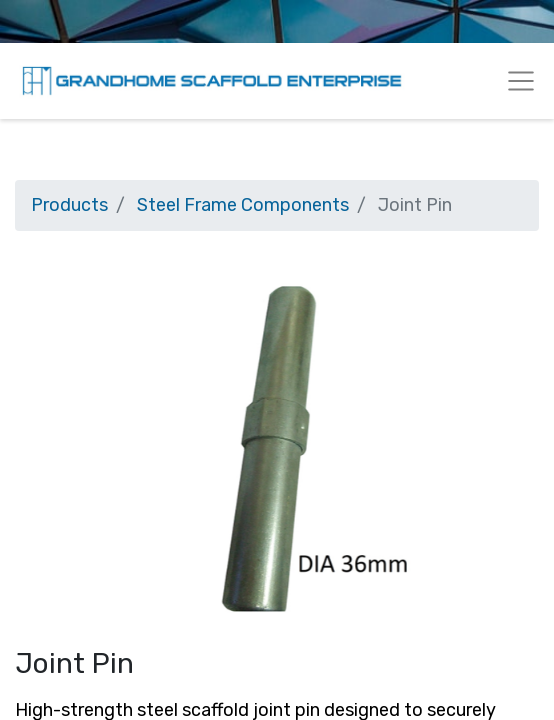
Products (69, 205)
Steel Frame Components (243, 205)
